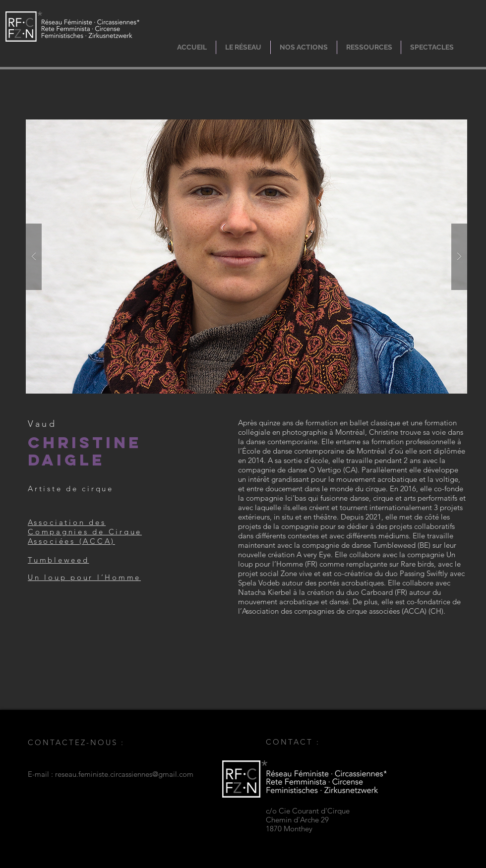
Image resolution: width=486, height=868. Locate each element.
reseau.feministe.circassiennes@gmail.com (124, 774)
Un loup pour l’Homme (84, 577)
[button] (243, 47)
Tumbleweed (59, 560)
